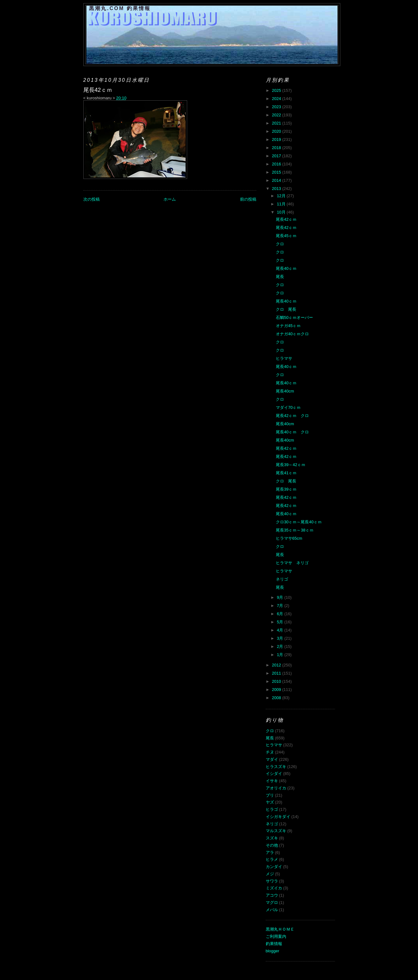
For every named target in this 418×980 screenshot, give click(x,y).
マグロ (272, 902)
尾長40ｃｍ (286, 268)
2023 (277, 107)
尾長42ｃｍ (286, 219)
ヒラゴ (272, 809)
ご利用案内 (276, 936)
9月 (281, 597)
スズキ (272, 838)
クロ (280, 244)
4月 (281, 630)
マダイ (272, 759)
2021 (277, 123)
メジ (270, 874)
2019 (277, 139)
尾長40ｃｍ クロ (292, 432)
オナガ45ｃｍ (288, 326)
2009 (277, 690)
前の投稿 (248, 199)
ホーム (170, 199)
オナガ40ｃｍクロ (292, 334)
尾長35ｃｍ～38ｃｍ (295, 530)
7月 (281, 606)
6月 (281, 614)
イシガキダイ (278, 817)
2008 (277, 698)
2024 (277, 99)
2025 (277, 90)
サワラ (272, 881)
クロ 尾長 (286, 309)
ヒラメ (272, 859)
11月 (282, 204)
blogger (273, 951)
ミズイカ (274, 888)
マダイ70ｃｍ (288, 407)
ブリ (270, 795)
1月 (281, 655)
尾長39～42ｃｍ (291, 465)
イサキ (272, 781)
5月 (281, 622)
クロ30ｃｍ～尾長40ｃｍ (299, 522)
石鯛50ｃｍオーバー (294, 317)
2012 (277, 665)
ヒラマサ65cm (289, 538)
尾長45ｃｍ (286, 236)
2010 (277, 681)
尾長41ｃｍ (286, 473)
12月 (282, 196)
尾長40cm (285, 391)
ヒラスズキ (276, 767)
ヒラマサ (284, 358)
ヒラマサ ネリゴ (292, 563)
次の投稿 (92, 199)
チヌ (270, 752)
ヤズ (270, 802)
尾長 (280, 277)
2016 (277, 164)
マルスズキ (276, 831)
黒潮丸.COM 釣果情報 (120, 8)
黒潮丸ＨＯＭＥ (280, 929)
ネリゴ (282, 579)
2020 (277, 131)
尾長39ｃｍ (286, 489)
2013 (277, 189)
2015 (277, 172)
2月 (281, 646)
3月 (281, 638)
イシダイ (274, 774)
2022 (277, 115)
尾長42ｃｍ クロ (292, 416)
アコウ (272, 895)
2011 (277, 673)
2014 (277, 180)
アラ (270, 852)
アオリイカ (276, 788)
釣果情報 (274, 944)
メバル (272, 910)
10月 (282, 212)
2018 (277, 148)
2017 (277, 156)
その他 (272, 845)
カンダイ (274, 867)
